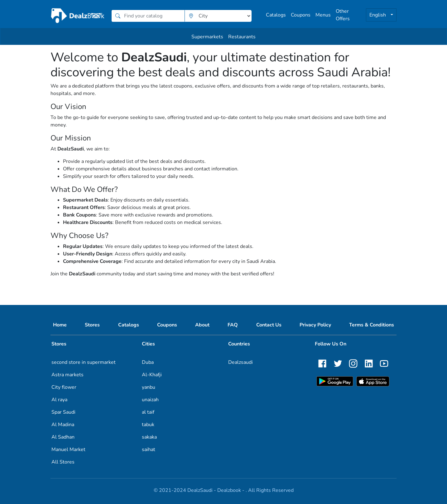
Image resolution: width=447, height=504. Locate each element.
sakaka (149, 437)
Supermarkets (207, 37)
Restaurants (242, 37)
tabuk (148, 425)
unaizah (150, 400)
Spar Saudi (63, 412)
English (378, 15)
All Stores (63, 462)
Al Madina (63, 425)
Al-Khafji (152, 375)
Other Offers (343, 15)
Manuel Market (68, 449)
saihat (149, 449)
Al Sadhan (63, 437)
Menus (323, 15)
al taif (148, 412)
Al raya (59, 400)
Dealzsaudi (240, 362)
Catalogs (276, 15)
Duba (148, 362)
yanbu (149, 387)
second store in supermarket (84, 362)
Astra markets (67, 375)
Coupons (301, 15)
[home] (78, 16)
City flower (64, 387)
